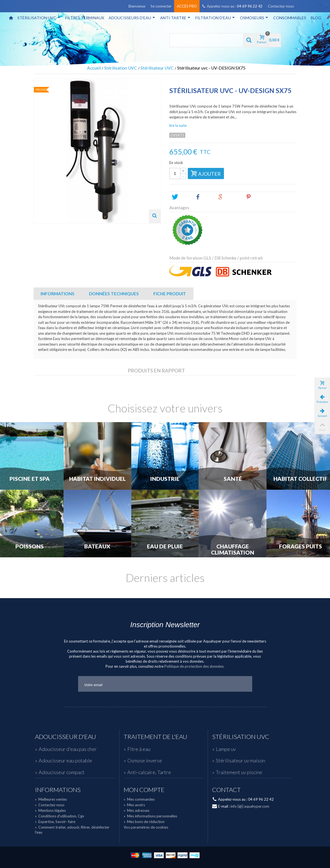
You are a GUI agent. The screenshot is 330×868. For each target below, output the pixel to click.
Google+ (229, 197)
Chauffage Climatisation (233, 550)
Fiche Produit (170, 294)
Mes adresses (137, 810)
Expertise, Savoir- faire (55, 822)
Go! (243, 684)
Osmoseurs (254, 18)
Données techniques (114, 294)
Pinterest (258, 197)
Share (204, 197)
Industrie (165, 479)
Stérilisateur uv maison (240, 760)
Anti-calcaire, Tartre (149, 772)
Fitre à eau (139, 749)
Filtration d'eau (215, 18)
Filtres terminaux (85, 18)
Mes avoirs (134, 805)
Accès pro (187, 6)
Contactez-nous (281, 6)
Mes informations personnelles (150, 816)
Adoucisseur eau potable (65, 760)
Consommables (290, 18)
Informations (58, 294)
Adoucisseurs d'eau (132, 18)
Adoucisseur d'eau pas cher (68, 749)
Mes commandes (139, 799)
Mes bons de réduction (144, 822)
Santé (233, 479)
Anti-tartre (175, 18)
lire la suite (178, 125)
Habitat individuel (97, 479)
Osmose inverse (145, 760)
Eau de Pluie (165, 546)
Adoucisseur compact (62, 772)
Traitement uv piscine (239, 772)
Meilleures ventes (51, 799)
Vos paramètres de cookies (146, 827)
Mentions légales (50, 810)
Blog (316, 18)
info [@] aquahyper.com (250, 806)
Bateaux (97, 546)
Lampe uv (226, 749)
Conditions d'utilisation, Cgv (60, 816)
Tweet (181, 197)
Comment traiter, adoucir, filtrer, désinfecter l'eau (72, 830)
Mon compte (144, 790)
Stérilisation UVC (39, 18)
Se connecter (161, 6)
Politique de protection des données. (194, 666)
